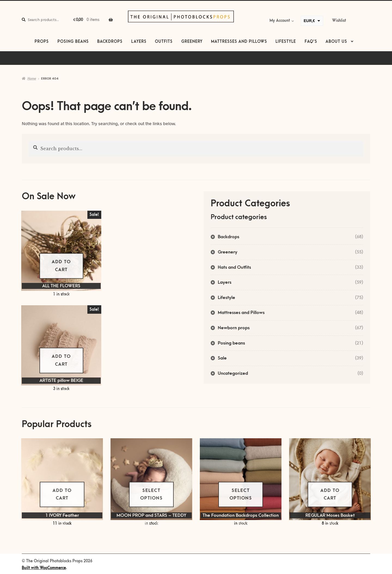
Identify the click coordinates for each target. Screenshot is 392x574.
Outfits (164, 42)
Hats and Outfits (234, 267)
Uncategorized (233, 373)
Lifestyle (286, 42)
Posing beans (73, 42)
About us (336, 42)
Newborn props (234, 328)
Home (32, 78)
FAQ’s (311, 42)
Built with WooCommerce (44, 568)
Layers (139, 42)
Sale (222, 358)
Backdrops (110, 42)
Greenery (192, 42)
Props (42, 42)
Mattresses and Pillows (239, 42)
